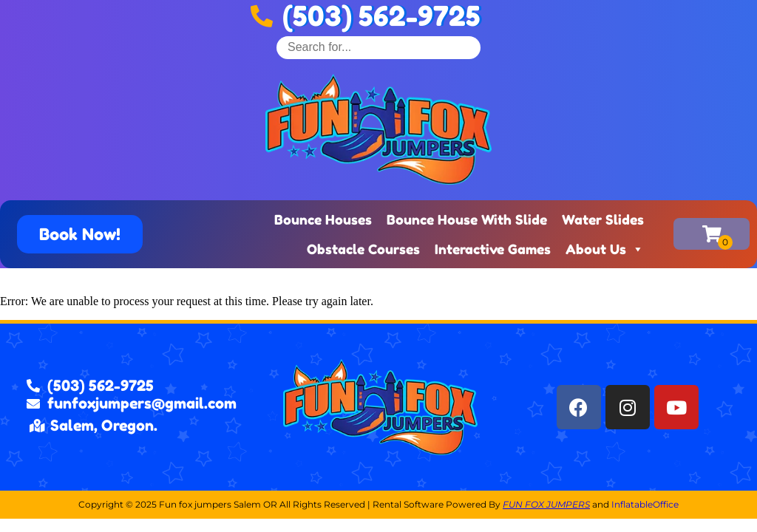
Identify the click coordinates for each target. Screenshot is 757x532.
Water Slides (603, 219)
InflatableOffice (645, 504)
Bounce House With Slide (467, 219)
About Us (605, 249)
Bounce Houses (323, 219)
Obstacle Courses (363, 249)
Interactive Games (493, 249)
